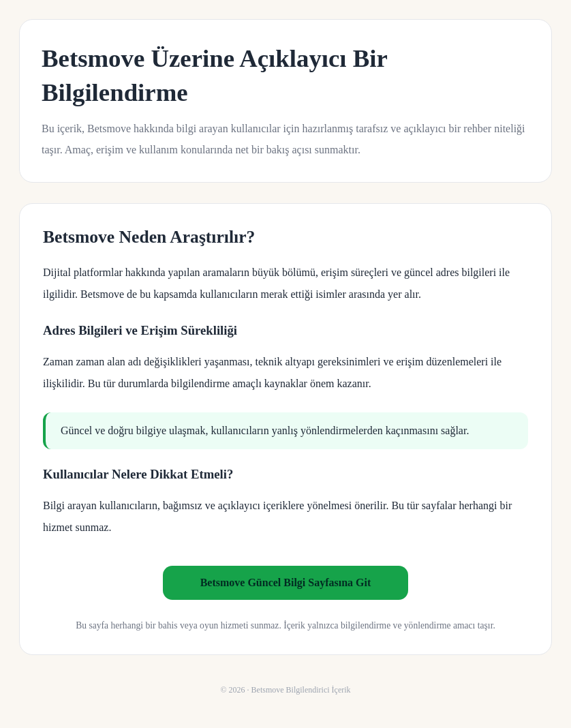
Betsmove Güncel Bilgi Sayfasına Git (286, 582)
